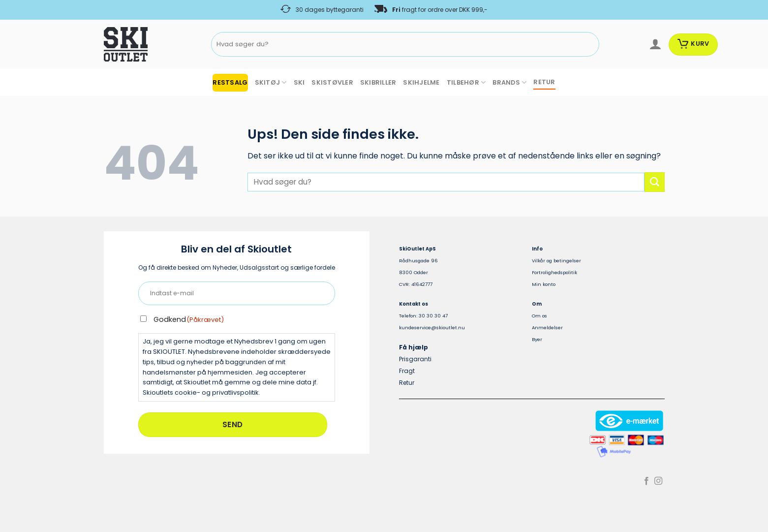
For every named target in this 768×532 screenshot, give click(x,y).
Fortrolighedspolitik (554, 272)
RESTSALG (230, 82)
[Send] (590, 45)
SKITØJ (271, 82)
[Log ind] (655, 44)
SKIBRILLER (378, 82)
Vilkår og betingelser (556, 261)
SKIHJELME (421, 82)
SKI (299, 82)
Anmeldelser (547, 328)
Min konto (544, 284)
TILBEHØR (466, 82)
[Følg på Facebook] (646, 481)
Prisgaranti (415, 359)
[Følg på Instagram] (658, 481)
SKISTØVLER (332, 82)
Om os (539, 316)
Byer (537, 339)
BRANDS (509, 82)
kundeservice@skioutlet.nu (432, 328)
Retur (407, 383)
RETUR (544, 82)
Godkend (189, 319)
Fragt (407, 371)
